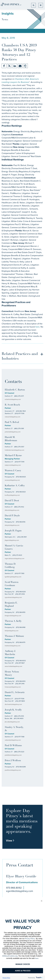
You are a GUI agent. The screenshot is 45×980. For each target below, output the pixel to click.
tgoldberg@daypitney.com (13, 577)
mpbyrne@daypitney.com (13, 465)
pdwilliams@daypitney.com (13, 755)
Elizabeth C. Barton (15, 390)
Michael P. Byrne (13, 456)
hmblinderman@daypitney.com (14, 450)
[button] (42, 901)
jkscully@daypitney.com (12, 722)
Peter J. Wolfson (13, 761)
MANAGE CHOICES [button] (23, 964)
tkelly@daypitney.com (12, 631)
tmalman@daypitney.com (13, 646)
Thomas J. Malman (14, 636)
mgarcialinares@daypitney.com (15, 559)
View (10, 841)
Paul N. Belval (12, 422)
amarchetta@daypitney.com (13, 666)
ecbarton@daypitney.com (13, 399)
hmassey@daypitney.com (13, 687)
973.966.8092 (14, 888)
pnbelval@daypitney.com (13, 432)
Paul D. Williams (13, 746)
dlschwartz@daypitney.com (13, 704)
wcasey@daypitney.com (12, 480)
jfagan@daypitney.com (12, 540)
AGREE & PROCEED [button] (23, 971)
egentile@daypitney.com (20, 891)
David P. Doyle (12, 516)
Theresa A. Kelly (13, 621)
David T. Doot (12, 501)
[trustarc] (39, 978)
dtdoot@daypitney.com (12, 510)
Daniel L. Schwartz (15, 692)
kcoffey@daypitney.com (12, 495)
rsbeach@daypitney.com (12, 417)
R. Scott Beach (12, 405)
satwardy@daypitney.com (13, 740)
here (37, 327)
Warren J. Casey (13, 471)
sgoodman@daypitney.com (13, 597)
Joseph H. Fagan (13, 531)
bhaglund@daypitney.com (13, 616)
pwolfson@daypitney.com (13, 770)
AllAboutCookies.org (10, 956)
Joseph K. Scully (13, 710)
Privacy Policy (30, 939)
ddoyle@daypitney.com (12, 525)
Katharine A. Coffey (15, 486)
